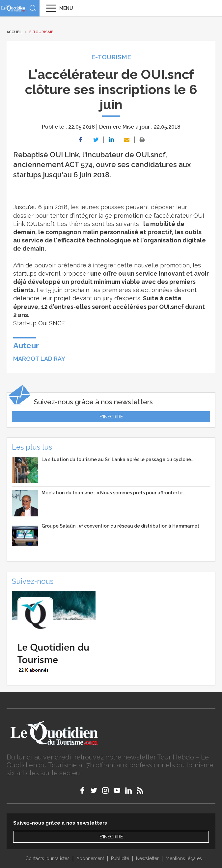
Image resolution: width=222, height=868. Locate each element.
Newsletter (147, 858)
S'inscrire (111, 417)
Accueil (14, 32)
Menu (66, 8)
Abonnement (90, 858)
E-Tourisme (41, 32)
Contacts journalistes (47, 858)
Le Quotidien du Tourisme (13, 8)
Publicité (120, 858)
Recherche (33, 8)
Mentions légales (184, 858)
